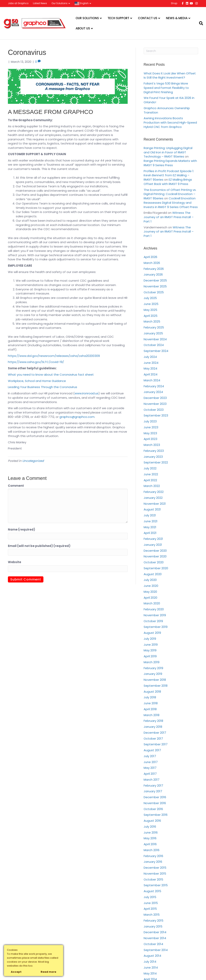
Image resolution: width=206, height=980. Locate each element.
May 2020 (150, 592)
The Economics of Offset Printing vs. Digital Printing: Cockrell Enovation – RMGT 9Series (170, 194)
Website (15, 562)
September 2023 (156, 415)
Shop (174, 3)
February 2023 (154, 451)
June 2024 (151, 363)
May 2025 (150, 310)
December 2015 (155, 868)
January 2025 (153, 333)
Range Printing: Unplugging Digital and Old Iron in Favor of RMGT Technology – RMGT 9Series (168, 152)
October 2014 (153, 944)
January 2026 (153, 274)
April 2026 (150, 257)
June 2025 (151, 304)
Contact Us (148, 18)
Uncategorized (33, 461)
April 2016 (150, 844)
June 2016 (151, 832)
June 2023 (151, 427)
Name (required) (22, 529)
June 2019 (151, 645)
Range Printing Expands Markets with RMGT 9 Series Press (170, 163)
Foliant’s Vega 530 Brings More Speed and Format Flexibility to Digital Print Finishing (166, 88)
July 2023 (150, 421)
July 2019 (150, 639)
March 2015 (152, 915)
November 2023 (155, 404)
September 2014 (156, 950)
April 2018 (150, 709)
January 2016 (153, 862)
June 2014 (151, 967)
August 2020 (153, 574)
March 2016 (152, 850)
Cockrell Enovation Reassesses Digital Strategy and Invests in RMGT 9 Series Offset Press (171, 203)
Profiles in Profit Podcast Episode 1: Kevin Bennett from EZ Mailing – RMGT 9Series (169, 175)
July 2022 (150, 468)
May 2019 (150, 650)
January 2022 (153, 498)
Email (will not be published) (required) (39, 546)
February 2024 (154, 386)
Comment (16, 486)
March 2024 (152, 380)
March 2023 (152, 445)
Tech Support (118, 18)
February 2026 (154, 269)
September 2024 (156, 351)
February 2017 (153, 785)
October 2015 (153, 879)
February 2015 (154, 920)
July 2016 (150, 827)
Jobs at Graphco (18, 3)
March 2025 (152, 321)
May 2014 (150, 973)
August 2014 (152, 956)
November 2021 (155, 504)
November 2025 (155, 286)
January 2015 (153, 926)
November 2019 (155, 615)
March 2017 (152, 780)
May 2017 (150, 768)
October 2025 (154, 292)
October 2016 (153, 809)
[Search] (200, 23)
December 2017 (155, 733)
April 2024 (151, 374)
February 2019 (153, 668)
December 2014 (155, 932)
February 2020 (154, 609)
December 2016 (155, 797)
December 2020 (155, 551)
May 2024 (150, 368)
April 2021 (150, 533)
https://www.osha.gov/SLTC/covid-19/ (36, 362)
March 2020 (152, 603)
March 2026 (152, 263)
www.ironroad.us (87, 393)
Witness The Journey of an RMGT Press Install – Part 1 (169, 217)
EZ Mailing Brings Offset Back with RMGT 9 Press (168, 182)
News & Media (177, 18)
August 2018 (152, 692)
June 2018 (151, 703)
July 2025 (150, 298)
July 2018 (150, 697)
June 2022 (151, 474)
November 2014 (155, 938)
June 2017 (151, 762)
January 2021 (153, 545)
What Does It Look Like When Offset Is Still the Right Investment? (170, 75)
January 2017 (153, 791)
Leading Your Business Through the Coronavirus (43, 387)
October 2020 (154, 562)
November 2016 (155, 803)
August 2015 (152, 891)
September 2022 (156, 462)
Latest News (40, 3)
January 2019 (153, 674)
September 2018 (156, 686)
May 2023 (150, 433)
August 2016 (152, 821)
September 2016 (156, 815)
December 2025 (155, 280)
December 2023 (155, 398)
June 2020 (151, 586)
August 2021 (152, 509)
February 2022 (154, 492)
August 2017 (152, 750)
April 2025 (151, 316)
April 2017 (150, 774)
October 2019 (153, 621)
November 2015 (155, 874)
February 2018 (153, 721)
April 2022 (150, 480)
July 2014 (150, 962)
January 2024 (153, 392)
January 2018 (153, 727)
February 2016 (153, 856)
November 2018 (155, 680)
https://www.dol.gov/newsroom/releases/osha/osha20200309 (54, 356)
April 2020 (150, 598)
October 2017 (153, 739)
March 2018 (152, 715)
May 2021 (150, 527)
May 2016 (150, 838)
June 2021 (151, 521)
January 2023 (153, 457)
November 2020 (155, 556)
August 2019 (152, 633)
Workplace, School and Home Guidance (37, 381)
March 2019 (152, 662)
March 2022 (152, 486)
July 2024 (150, 357)
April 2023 (150, 439)
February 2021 (153, 539)
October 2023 (154, 410)
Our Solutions (59, 3)
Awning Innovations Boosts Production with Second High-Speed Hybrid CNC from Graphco (170, 122)
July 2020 (150, 580)
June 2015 (151, 903)
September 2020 (156, 568)
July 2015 (150, 897)
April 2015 (150, 909)
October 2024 (154, 345)
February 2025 (154, 327)
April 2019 (150, 656)
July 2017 (150, 756)
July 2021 (150, 515)
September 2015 (156, 885)
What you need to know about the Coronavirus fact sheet (51, 375)
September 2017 (156, 744)
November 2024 (155, 339)
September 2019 (156, 627)
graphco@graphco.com (77, 417)
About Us (83, 28)
